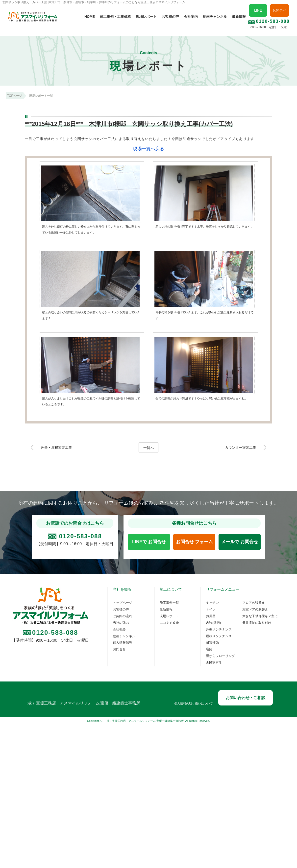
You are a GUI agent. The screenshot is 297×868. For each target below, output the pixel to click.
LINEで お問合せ (149, 542)
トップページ (123, 603)
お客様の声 (170, 17)
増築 (209, 649)
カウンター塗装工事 (241, 447)
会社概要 (119, 630)
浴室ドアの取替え (255, 610)
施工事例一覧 (169, 603)
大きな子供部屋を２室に (260, 616)
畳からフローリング (220, 656)
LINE (258, 10)
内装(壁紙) (213, 623)
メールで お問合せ (240, 542)
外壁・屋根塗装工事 (56, 447)
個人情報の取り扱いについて (194, 704)
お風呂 (211, 616)
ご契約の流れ (123, 616)
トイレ (211, 610)
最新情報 (239, 17)
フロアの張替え (254, 603)
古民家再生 (214, 663)
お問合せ (279, 10)
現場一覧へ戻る (148, 149)
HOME (90, 17)
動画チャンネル (215, 17)
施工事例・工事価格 (115, 17)
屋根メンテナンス (219, 636)
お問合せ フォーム (194, 542)
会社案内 (191, 17)
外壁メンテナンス (219, 630)
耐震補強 (212, 643)
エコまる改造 (169, 623)
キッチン (212, 603)
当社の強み (121, 623)
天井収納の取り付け (257, 623)
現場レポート (146, 17)
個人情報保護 (123, 643)
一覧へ (148, 448)
